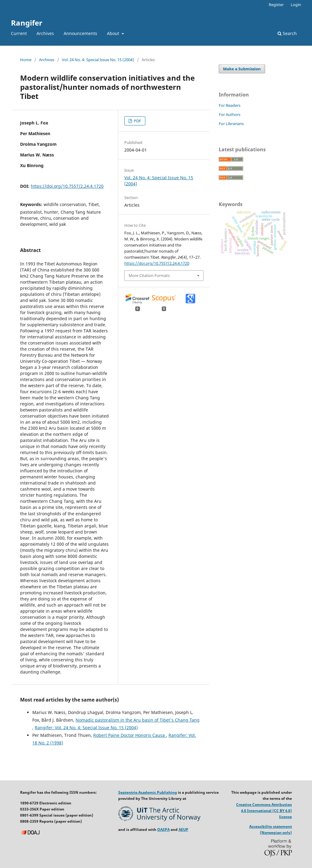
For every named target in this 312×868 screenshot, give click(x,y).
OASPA (163, 829)
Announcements (80, 33)
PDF (137, 121)
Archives (45, 33)
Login (296, 5)
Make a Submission (242, 69)
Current (19, 33)
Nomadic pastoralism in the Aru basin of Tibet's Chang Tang (138, 720)
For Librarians (231, 124)
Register (276, 5)
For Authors (230, 114)
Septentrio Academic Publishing (148, 792)
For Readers (230, 105)
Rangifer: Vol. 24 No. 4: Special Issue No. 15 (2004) (86, 728)
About (114, 33)
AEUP (183, 829)
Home (26, 60)
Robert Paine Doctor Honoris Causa (130, 735)
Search (287, 33)
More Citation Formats (149, 275)
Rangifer (27, 23)
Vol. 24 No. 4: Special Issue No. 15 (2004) (98, 60)
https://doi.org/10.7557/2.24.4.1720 (67, 186)
